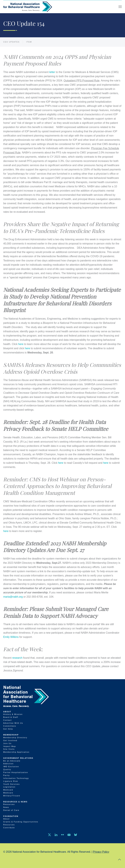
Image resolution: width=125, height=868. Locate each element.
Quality (7, 769)
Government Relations (18, 758)
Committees (10, 726)
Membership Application (16, 752)
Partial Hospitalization (16, 772)
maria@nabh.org (13, 597)
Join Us (7, 743)
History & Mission (13, 714)
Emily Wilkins (11, 637)
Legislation (9, 787)
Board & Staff (11, 717)
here (21, 344)
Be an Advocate (12, 761)
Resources (9, 804)
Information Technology (16, 778)
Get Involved (10, 740)
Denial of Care (11, 810)
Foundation (11, 816)
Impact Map (10, 746)
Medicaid (8, 790)
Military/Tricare (12, 796)
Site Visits (9, 749)
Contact (7, 720)
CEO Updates (11, 42)
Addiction (8, 764)
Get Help (8, 729)
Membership (11, 735)
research (17, 658)
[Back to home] (28, 7)
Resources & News (15, 802)
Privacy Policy (101, 852)
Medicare (8, 793)
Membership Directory (15, 738)
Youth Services (11, 784)
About (7, 712)
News (6, 807)
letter (52, 72)
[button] (120, 7)
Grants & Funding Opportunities (21, 822)
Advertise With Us (13, 723)
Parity (7, 775)
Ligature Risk (11, 781)
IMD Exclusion (11, 767)
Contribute (9, 828)
